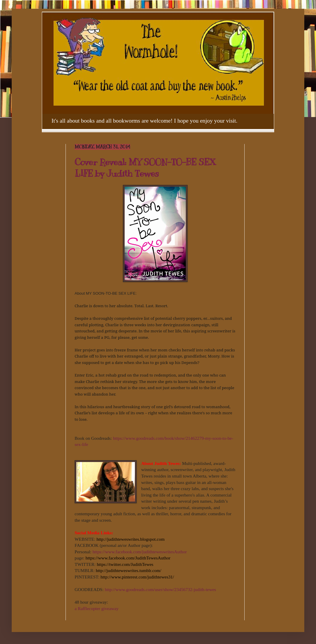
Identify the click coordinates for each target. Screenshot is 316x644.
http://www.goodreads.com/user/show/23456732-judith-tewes (160, 589)
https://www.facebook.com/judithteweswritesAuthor (140, 552)
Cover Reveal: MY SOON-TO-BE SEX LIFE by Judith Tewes (145, 168)
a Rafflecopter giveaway (97, 608)
